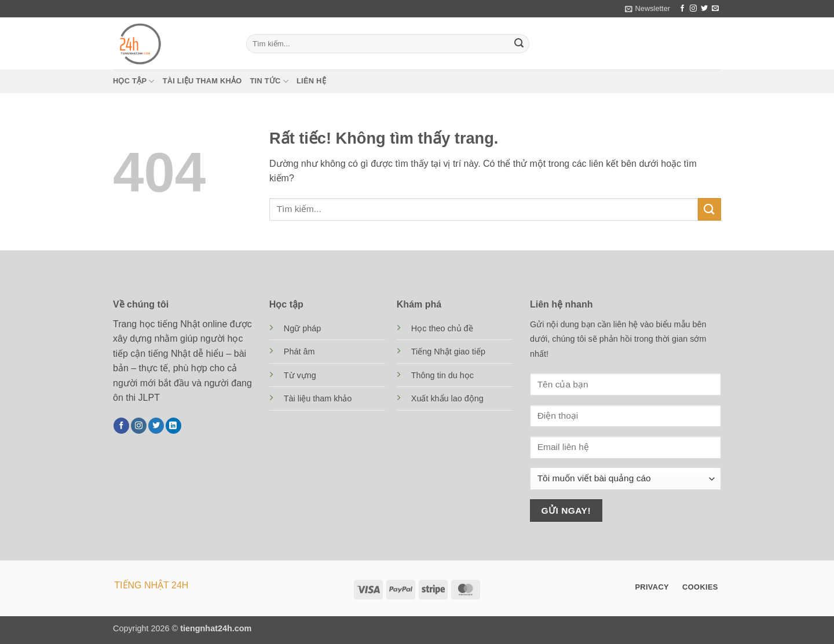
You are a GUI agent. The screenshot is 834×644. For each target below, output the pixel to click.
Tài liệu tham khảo (202, 81)
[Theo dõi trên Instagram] (693, 9)
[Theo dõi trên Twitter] (704, 9)
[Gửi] (519, 44)
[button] (648, 9)
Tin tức (269, 81)
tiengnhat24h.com (216, 628)
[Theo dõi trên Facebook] (682, 9)
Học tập (134, 81)
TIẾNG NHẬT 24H (151, 585)
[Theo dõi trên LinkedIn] (173, 426)
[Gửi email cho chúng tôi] (715, 9)
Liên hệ (311, 81)
